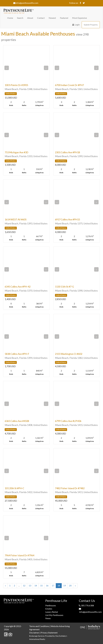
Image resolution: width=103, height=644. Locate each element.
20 (70, 585)
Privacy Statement (49, 633)
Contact (41, 18)
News (48, 618)
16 (47, 585)
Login (76, 25)
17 (53, 585)
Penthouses (51, 605)
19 (65, 585)
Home (10, 18)
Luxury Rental (52, 612)
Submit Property (91, 25)
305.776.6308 (86, 605)
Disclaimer (34, 633)
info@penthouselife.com (26, 3)
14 (36, 585)
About (30, 18)
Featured (64, 18)
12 (24, 585)
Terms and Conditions (39, 626)
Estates (49, 609)
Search (20, 18)
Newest (52, 18)
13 (30, 585)
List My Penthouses (54, 615)
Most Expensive (80, 18)
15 (41, 585)
